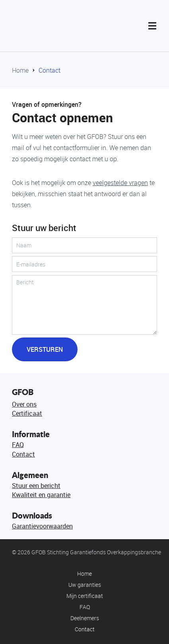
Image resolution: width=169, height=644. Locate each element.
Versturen (45, 349)
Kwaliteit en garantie (41, 495)
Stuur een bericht (36, 486)
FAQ (18, 445)
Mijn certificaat (85, 596)
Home (20, 70)
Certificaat (27, 413)
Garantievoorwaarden (42, 526)
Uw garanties (85, 585)
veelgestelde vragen (120, 183)
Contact (50, 70)
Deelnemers (85, 618)
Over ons (24, 404)
